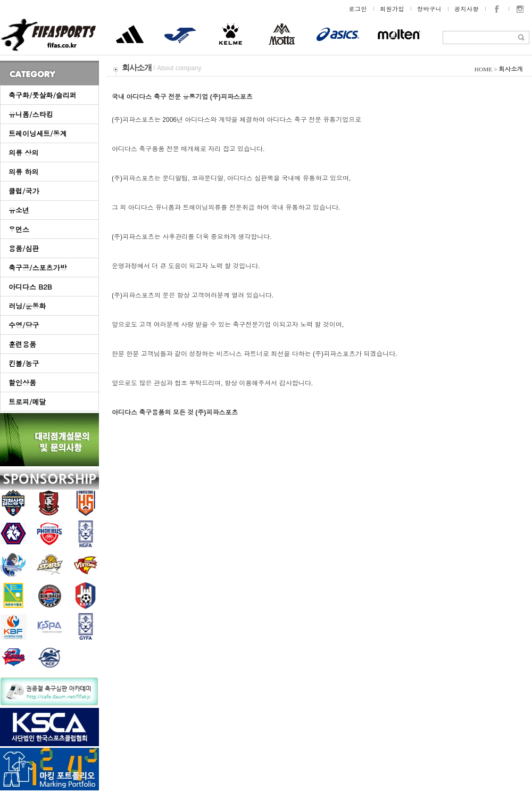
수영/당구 (24, 325)
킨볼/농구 (24, 363)
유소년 (19, 210)
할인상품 (22, 382)
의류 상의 (23, 152)
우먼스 (19, 229)
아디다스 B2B (30, 287)
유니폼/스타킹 (31, 114)
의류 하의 (23, 172)
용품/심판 (24, 248)
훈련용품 (22, 344)
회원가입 (392, 9)
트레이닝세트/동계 (38, 133)
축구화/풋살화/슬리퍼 (43, 95)
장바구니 (429, 9)
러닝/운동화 (27, 306)
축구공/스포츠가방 (38, 267)
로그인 (358, 9)
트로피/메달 (27, 402)
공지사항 (467, 9)
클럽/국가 (24, 191)
